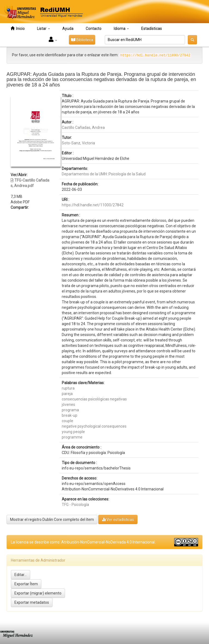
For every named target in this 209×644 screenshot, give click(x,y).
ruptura (68, 388)
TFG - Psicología (75, 505)
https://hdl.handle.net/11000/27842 (93, 205)
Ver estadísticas (118, 519)
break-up (70, 415)
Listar (44, 29)
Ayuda (68, 29)
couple (67, 421)
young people (73, 432)
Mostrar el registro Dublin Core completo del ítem (52, 519)
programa (70, 410)
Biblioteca (82, 40)
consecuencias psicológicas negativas (94, 399)
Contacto (94, 29)
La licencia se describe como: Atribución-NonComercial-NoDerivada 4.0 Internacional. (83, 542)
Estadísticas (152, 29)
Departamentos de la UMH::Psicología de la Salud (104, 174)
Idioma (121, 29)
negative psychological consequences (94, 426)
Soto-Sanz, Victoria (78, 143)
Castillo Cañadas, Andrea (83, 127)
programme (72, 437)
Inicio (18, 28)
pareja (67, 394)
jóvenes (68, 405)
